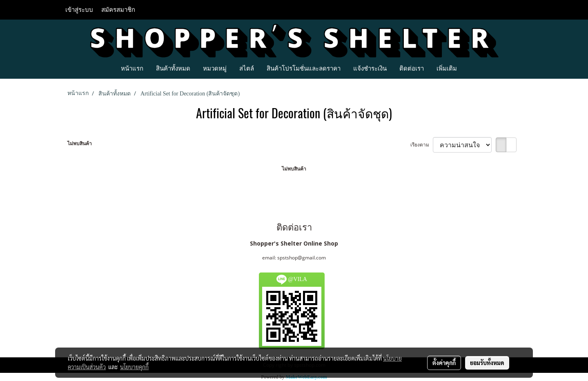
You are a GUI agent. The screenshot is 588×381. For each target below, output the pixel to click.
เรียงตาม (422, 145)
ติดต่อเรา (412, 68)
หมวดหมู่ (215, 68)
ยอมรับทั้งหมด (487, 363)
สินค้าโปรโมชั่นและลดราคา (304, 68)
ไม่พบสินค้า (80, 143)
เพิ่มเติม (447, 68)
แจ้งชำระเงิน (370, 68)
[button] (470, 68)
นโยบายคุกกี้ (134, 367)
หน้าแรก (132, 68)
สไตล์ (247, 68)
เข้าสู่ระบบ (79, 10)
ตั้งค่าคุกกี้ (444, 363)
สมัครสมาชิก (118, 10)
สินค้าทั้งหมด (173, 68)
